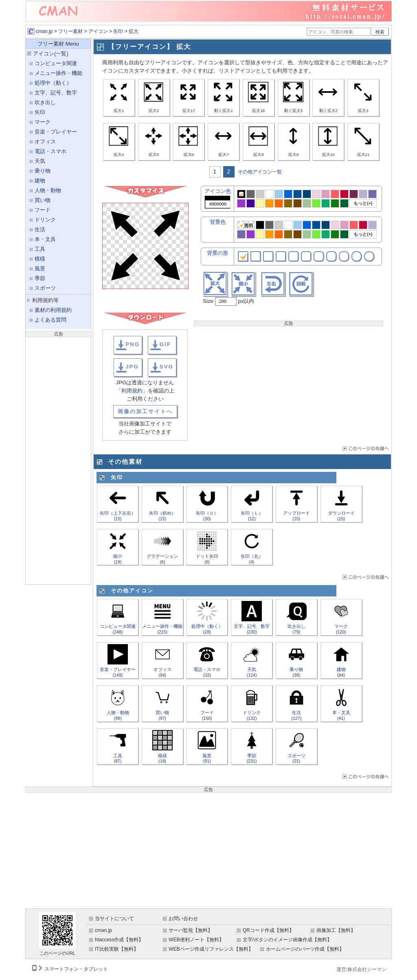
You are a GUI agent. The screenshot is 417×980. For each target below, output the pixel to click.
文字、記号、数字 (56, 93)
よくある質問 (50, 320)
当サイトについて (114, 919)
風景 (40, 269)
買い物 (43, 200)
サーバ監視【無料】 (191, 930)
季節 (40, 278)
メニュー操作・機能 (58, 73)
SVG (167, 367)
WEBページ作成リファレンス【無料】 (211, 949)
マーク (43, 122)
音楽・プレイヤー (56, 132)
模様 (40, 259)
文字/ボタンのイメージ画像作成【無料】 (287, 940)
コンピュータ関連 (56, 63)
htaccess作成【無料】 (119, 940)
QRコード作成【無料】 (268, 930)
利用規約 (132, 391)
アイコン (98, 31)
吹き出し (45, 102)
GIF (165, 344)
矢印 (118, 31)
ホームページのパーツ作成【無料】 (305, 949)
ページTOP (365, 448)
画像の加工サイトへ (145, 411)
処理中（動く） (53, 83)
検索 (380, 32)
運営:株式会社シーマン (361, 969)
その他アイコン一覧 (260, 172)
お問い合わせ (183, 919)
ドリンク (45, 220)
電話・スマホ (50, 151)
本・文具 (45, 239)
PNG (133, 344)
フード (43, 210)
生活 (40, 229)
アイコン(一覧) (51, 54)
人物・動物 (48, 190)
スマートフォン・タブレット (76, 969)
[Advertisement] (58, 460)
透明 (246, 225)
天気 (40, 161)
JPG (132, 367)
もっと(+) (363, 203)
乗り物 (43, 171)
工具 (40, 249)
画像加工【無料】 (336, 930)
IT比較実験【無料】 (117, 949)
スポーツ (45, 288)
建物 (40, 181)
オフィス (45, 141)
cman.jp (40, 31)
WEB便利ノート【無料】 (196, 940)
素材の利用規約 (53, 310)
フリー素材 (70, 31)
